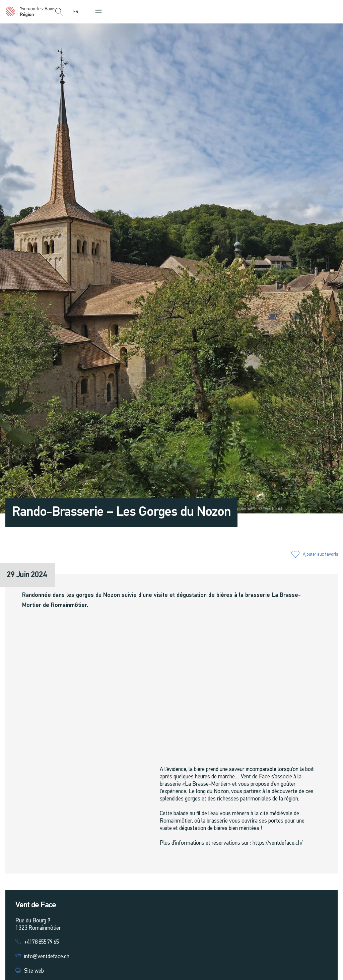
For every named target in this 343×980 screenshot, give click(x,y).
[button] (59, 12)
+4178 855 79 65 (42, 942)
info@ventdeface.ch (47, 957)
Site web (34, 971)
